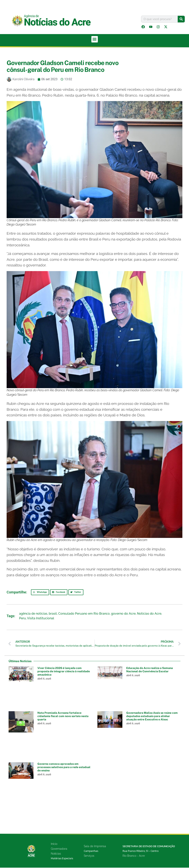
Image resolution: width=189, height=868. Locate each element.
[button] (95, 40)
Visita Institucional (41, 619)
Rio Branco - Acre (134, 856)
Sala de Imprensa (95, 847)
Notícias (56, 854)
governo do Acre (123, 614)
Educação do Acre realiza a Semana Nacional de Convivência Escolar (150, 670)
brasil (53, 614)
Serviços (89, 856)
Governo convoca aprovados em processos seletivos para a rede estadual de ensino (64, 768)
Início (54, 844)
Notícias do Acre (149, 614)
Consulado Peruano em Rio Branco (84, 614)
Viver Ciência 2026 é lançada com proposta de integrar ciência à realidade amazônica (64, 672)
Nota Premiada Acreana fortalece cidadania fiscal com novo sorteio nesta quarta (63, 717)
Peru (23, 619)
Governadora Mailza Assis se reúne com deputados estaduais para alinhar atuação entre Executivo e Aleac (152, 717)
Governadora (59, 849)
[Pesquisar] (181, 19)
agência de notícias (33, 614)
